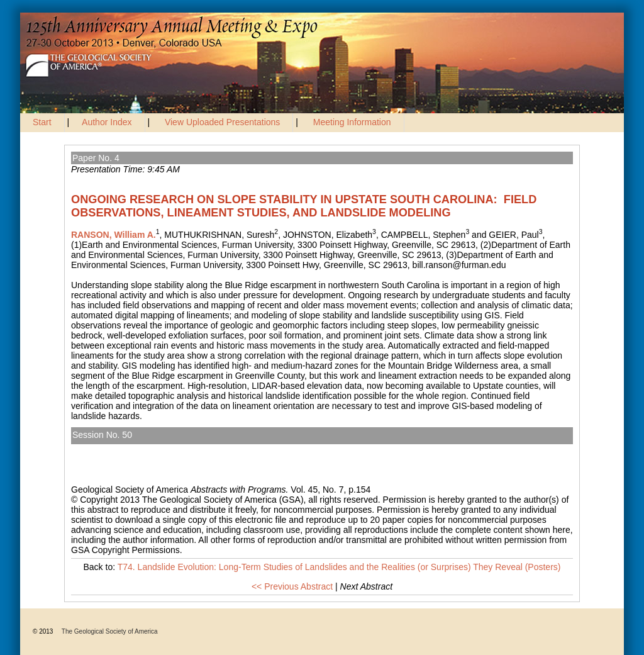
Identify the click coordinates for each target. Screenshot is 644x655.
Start (42, 122)
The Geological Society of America (110, 631)
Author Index (107, 122)
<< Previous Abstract (292, 586)
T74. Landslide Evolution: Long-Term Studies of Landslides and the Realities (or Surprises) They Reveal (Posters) (308, 449)
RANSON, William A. (114, 235)
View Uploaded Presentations (222, 122)
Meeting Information (352, 122)
